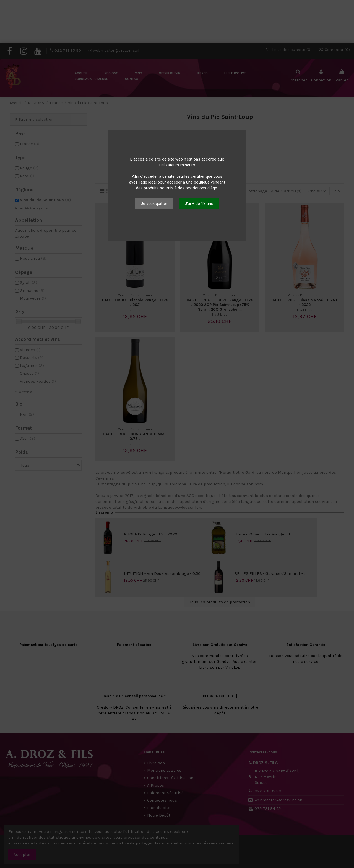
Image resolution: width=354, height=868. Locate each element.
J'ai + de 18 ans (199, 204)
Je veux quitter (154, 204)
